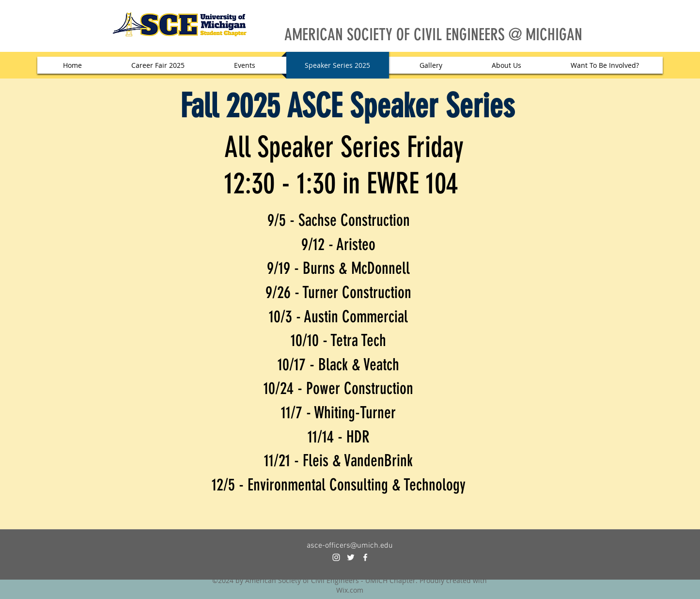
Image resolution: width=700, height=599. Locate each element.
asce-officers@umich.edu (350, 546)
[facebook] (365, 557)
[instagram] (336, 557)
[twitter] (351, 557)
